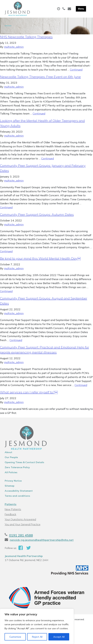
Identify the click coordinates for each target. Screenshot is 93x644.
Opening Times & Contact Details (24, 462)
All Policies (11, 472)
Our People (11, 457)
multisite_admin (14, 47)
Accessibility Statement (19, 491)
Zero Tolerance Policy (17, 467)
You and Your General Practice (23, 524)
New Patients (13, 509)
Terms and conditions (17, 496)
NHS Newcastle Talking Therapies (26, 37)
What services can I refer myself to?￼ (29, 392)
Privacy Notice (13, 481)
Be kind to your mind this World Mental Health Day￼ (40, 258)
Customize (15, 637)
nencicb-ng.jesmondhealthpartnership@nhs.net (42, 540)
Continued (76, 70)
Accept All (59, 637)
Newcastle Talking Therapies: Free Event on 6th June (40, 77)
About (8, 452)
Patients (11, 504)
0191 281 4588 (21, 535)
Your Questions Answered (20, 519)
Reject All (37, 637)
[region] (37, 626)
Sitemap (10, 486)
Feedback (10, 514)
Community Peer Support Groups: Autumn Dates (37, 214)
